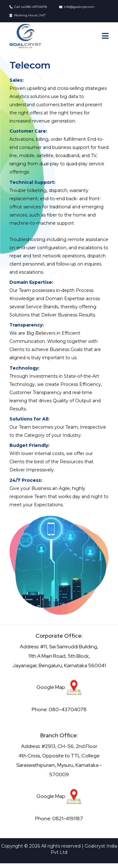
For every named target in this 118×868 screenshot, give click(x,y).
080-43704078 (36, 7)
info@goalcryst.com (79, 7)
